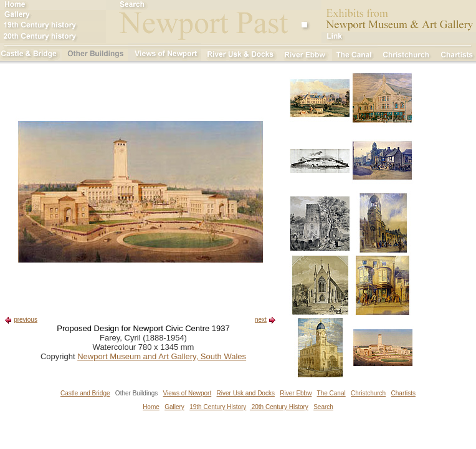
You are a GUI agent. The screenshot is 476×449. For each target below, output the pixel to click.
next (261, 320)
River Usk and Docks (246, 393)
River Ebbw (296, 393)
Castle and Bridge (85, 393)
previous (26, 320)
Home (151, 407)
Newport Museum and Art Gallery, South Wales (162, 356)
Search (323, 407)
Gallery (174, 407)
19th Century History (218, 407)
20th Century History (279, 407)
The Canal (331, 393)
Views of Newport (188, 393)
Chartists (403, 393)
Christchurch (368, 393)
